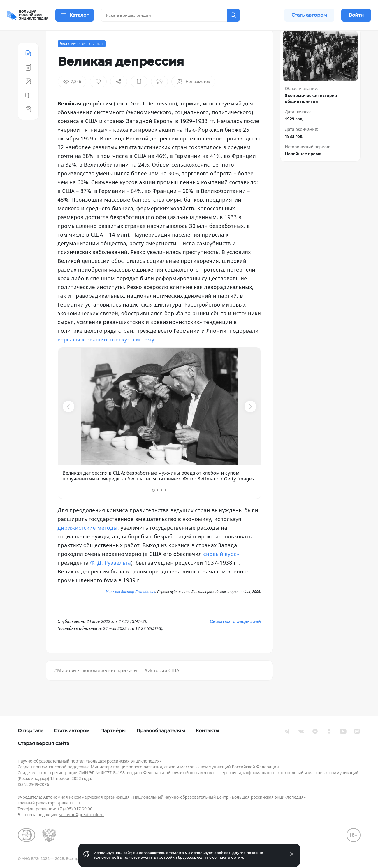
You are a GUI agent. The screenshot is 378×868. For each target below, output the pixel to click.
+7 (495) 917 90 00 (75, 809)
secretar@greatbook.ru (81, 815)
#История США (162, 685)
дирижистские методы (88, 542)
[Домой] (28, 15)
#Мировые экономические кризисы (96, 685)
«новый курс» (221, 568)
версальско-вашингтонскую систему (106, 354)
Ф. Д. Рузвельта (110, 577)
